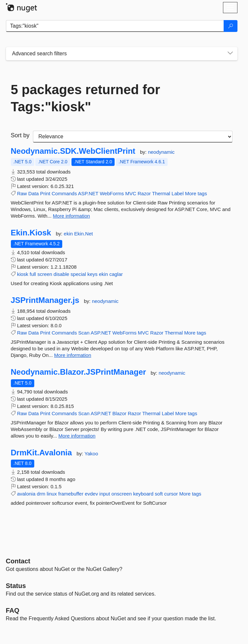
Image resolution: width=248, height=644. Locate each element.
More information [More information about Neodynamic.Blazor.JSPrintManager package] (77, 436)
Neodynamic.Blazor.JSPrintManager (79, 372)
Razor (144, 193)
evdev (91, 494)
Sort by (20, 135)
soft (159, 494)
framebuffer (71, 494)
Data (34, 193)
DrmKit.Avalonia (41, 453)
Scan (84, 333)
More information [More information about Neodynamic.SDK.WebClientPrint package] (72, 216)
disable (62, 274)
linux (52, 494)
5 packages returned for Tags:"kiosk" (86, 98)
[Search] (231, 26)
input (105, 494)
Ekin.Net (83, 234)
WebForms (112, 193)
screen (45, 274)
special (78, 274)
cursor (171, 494)
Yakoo (91, 454)
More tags (196, 193)
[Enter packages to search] (115, 26)
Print (45, 193)
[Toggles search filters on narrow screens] (230, 54)
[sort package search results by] (133, 137)
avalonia (26, 494)
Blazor (119, 413)
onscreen (122, 494)
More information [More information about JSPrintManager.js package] (73, 355)
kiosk (23, 274)
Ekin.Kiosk (31, 233)
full (33, 274)
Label (178, 193)
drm (41, 494)
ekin (69, 234)
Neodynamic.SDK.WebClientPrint (73, 151)
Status (16, 586)
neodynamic (161, 152)
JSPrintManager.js (45, 300)
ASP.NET (88, 193)
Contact (18, 561)
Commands (64, 193)
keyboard (143, 494)
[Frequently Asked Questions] (13, 610)
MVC (131, 193)
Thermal (161, 193)
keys (92, 274)
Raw (22, 193)
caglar (116, 274)
